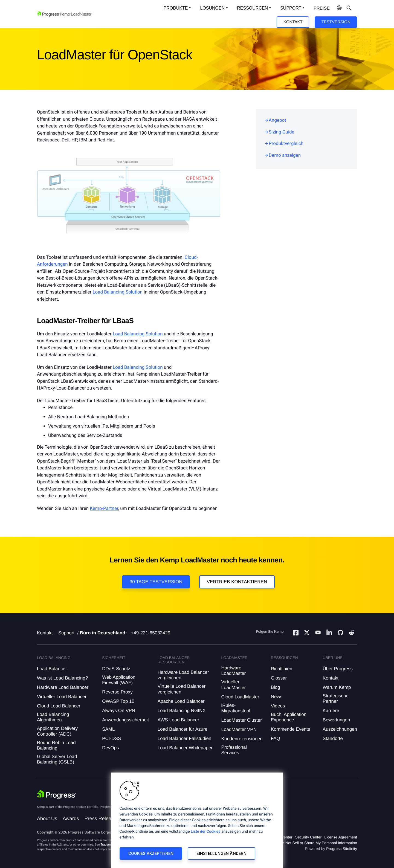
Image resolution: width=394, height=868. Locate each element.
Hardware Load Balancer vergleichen (183, 675)
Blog (276, 687)
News (277, 697)
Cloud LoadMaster (240, 697)
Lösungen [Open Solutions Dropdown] (212, 8)
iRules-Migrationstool (236, 708)
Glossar (279, 678)
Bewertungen (336, 720)
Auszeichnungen (340, 729)
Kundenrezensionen (242, 739)
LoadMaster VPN (239, 729)
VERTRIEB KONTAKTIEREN (237, 582)
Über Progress (338, 669)
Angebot (277, 120)
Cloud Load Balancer (59, 706)
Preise (322, 8)
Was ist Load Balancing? (62, 678)
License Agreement (341, 837)
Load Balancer (52, 669)
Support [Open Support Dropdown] (291, 8)
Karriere (331, 711)
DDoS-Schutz (116, 669)
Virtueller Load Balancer (62, 697)
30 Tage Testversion (156, 582)
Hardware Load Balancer (63, 687)
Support (66, 633)
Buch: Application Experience (289, 717)
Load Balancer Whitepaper (185, 748)
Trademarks (108, 845)
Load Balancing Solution (118, 292)
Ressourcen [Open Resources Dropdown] (252, 8)
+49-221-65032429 (150, 633)
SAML (108, 729)
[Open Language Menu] (339, 8)
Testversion (336, 22)
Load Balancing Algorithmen (53, 717)
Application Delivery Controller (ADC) (57, 731)
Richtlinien (282, 669)
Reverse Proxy (117, 692)
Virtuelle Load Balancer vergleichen (182, 689)
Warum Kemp (337, 687)
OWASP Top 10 (118, 701)
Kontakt (293, 22)
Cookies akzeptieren (151, 854)
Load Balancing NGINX (182, 711)
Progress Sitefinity (342, 849)
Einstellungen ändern (221, 854)
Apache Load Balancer (181, 701)
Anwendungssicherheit (125, 720)
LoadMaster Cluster (241, 720)
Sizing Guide (282, 132)
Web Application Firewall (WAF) (119, 680)
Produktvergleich (286, 144)
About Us (47, 818)
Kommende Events (291, 729)
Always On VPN (119, 711)
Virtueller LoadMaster (233, 685)
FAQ (276, 738)
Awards (71, 818)
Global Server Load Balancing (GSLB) (57, 759)
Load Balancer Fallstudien (185, 738)
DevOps (110, 748)
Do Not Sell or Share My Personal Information (318, 843)
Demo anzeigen (285, 155)
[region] (197, 820)
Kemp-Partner (104, 509)
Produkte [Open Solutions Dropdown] (176, 8)
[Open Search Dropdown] (349, 8)
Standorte (333, 738)
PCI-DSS (111, 738)
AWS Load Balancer (178, 720)
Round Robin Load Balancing (56, 745)
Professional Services (234, 750)
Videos (278, 706)
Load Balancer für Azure (182, 729)
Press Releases (102, 818)
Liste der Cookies (205, 832)
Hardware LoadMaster (233, 671)
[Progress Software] (57, 795)
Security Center (308, 837)
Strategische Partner (336, 699)
